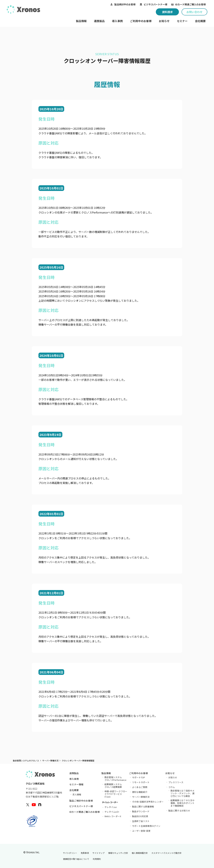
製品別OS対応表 (140, 816)
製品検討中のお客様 (125, 4)
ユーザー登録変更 (141, 831)
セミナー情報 (76, 785)
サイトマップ (98, 853)
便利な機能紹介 (140, 792)
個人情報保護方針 (140, 853)
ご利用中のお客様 (141, 21)
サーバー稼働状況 (50, 761)
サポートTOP (139, 777)
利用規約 (97, 859)
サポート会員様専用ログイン (146, 826)
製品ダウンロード (141, 811)
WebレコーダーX (113, 816)
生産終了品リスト (141, 821)
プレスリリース (176, 782)
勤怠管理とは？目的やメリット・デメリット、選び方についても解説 (182, 793)
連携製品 (99, 21)
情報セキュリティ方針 (118, 853)
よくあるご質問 (140, 787)
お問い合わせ (194, 12)
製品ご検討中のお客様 (81, 801)
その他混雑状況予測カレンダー (148, 802)
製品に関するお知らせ (179, 810)
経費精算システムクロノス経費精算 (113, 786)
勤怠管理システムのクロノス (26, 761)
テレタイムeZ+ (112, 812)
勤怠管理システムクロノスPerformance (115, 778)
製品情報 (81, 21)
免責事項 (85, 853)
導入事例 (117, 21)
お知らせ (164, 21)
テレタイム (111, 807)
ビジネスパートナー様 (155, 4)
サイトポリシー (70, 853)
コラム (172, 787)
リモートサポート (141, 782)
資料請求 (167, 12)
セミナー (182, 21)
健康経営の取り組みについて (76, 859)
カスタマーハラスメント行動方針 (167, 853)
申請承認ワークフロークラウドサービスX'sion (116, 794)
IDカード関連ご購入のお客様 (190, 4)
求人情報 (77, 794)
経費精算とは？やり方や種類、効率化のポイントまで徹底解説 (182, 803)
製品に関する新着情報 (143, 806)
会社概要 (200, 21)
